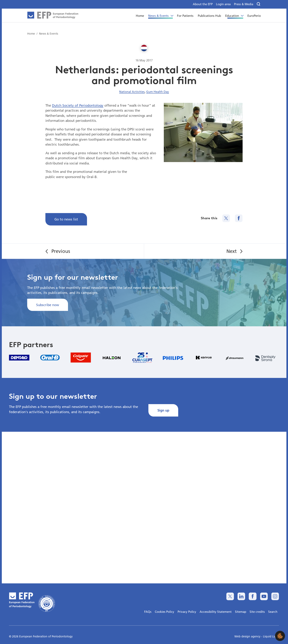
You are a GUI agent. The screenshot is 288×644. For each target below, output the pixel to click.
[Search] (259, 4)
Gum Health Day (158, 92)
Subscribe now (48, 305)
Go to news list (66, 219)
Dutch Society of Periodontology (78, 105)
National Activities (132, 92)
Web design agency (248, 636)
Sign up (163, 410)
